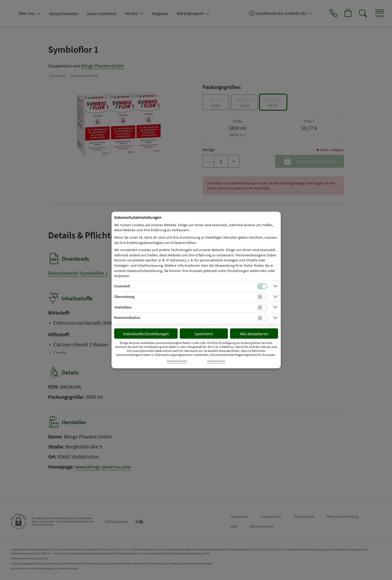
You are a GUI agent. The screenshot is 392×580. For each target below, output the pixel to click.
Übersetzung (124, 297)
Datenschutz (177, 361)
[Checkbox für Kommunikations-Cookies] (262, 318)
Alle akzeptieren (254, 334)
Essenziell (122, 286)
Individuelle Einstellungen (146, 334)
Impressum (216, 361)
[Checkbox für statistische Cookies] (262, 307)
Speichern (204, 334)
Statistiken (123, 307)
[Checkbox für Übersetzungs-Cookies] (262, 297)
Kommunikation (127, 318)
